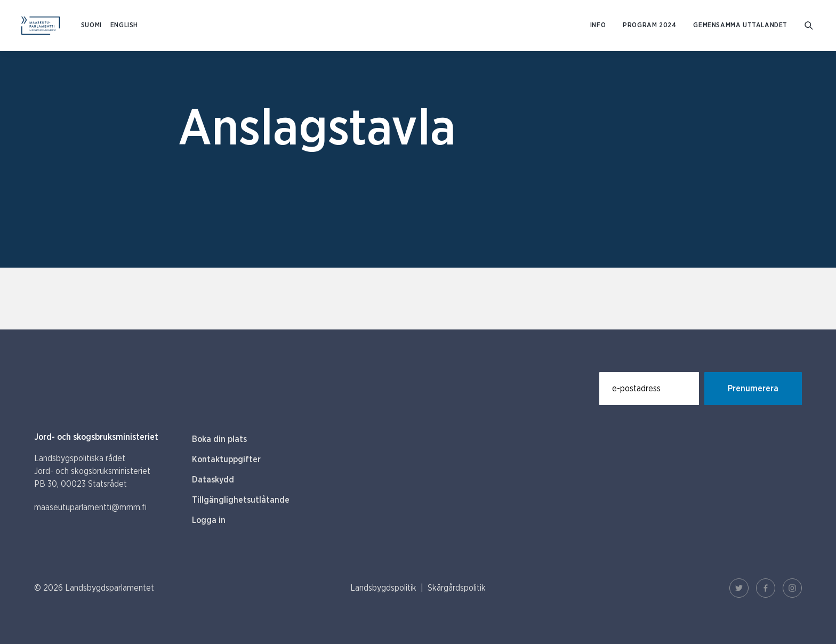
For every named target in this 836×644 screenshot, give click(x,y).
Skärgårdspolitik (457, 588)
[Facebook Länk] (766, 588)
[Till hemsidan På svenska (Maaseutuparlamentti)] (41, 26)
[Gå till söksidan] (810, 26)
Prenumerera (753, 389)
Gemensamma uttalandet (740, 25)
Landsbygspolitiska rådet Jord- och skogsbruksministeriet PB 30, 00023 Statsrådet (92, 471)
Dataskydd (213, 480)
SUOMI (91, 25)
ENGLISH (124, 25)
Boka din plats (219, 439)
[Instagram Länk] (792, 588)
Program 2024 (649, 25)
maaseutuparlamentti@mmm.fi (90, 508)
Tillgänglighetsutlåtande (241, 500)
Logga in (209, 520)
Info (598, 25)
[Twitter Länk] (739, 588)
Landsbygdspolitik (383, 588)
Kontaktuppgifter (226, 460)
